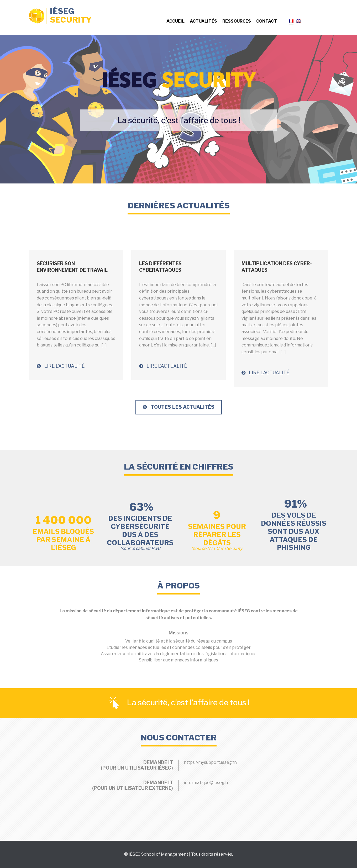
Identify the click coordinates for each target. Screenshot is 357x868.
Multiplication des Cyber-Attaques (277, 267)
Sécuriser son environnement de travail (72, 267)
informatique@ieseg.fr (206, 783)
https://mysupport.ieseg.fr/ (211, 762)
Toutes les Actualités (179, 407)
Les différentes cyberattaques (160, 267)
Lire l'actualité (61, 366)
